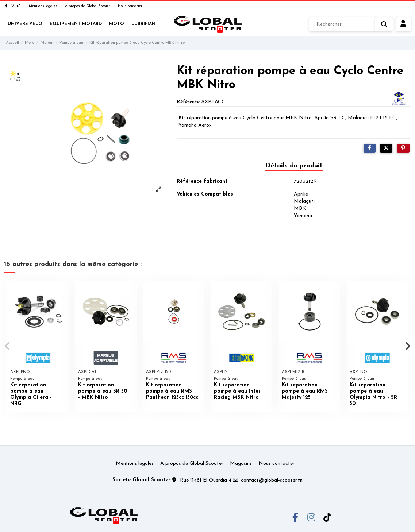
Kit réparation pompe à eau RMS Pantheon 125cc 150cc (172, 391)
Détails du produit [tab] (294, 166)
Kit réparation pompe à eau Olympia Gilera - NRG (31, 394)
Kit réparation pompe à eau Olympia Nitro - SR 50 (373, 394)
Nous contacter (130, 6)
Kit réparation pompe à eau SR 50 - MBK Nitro (103, 391)
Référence (188, 102)
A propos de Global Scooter (88, 6)
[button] (8, 346)
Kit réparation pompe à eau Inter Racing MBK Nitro (237, 391)
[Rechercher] (351, 24)
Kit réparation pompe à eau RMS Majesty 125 (305, 391)
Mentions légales (44, 6)
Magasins (241, 464)
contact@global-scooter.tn (272, 480)
